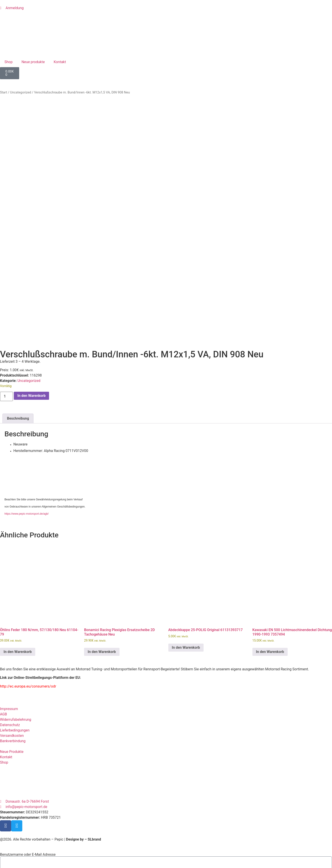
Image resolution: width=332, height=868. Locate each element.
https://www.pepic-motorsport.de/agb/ (27, 467)
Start (4, 92)
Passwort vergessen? (17, 860)
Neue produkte (33, 62)
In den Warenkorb (31, 348)
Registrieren (44, 860)
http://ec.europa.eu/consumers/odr (28, 639)
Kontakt (60, 62)
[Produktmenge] (6, 349)
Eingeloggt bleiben (16, 847)
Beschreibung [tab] (18, 371)
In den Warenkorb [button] (18, 604)
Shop (8, 62)
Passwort (7, 827)
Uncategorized (21, 92)
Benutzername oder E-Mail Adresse (28, 807)
